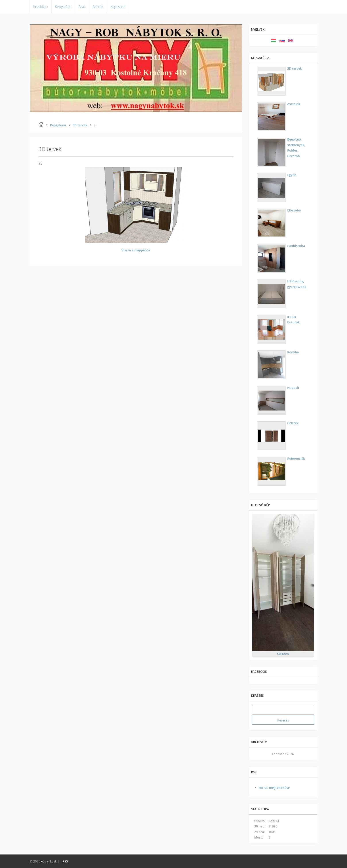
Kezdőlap (40, 7)
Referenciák (296, 458)
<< (257, 754)
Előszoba (294, 210)
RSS (65, 861)
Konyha (293, 352)
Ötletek (293, 423)
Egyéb (292, 175)
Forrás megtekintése (274, 788)
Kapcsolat (118, 7)
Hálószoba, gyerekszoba (297, 284)
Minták (98, 7)
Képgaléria (63, 7)
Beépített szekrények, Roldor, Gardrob (296, 148)
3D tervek (80, 125)
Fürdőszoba (296, 246)
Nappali (293, 388)
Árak (82, 7)
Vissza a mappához (136, 250)
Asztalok (294, 104)
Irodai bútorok (293, 319)
